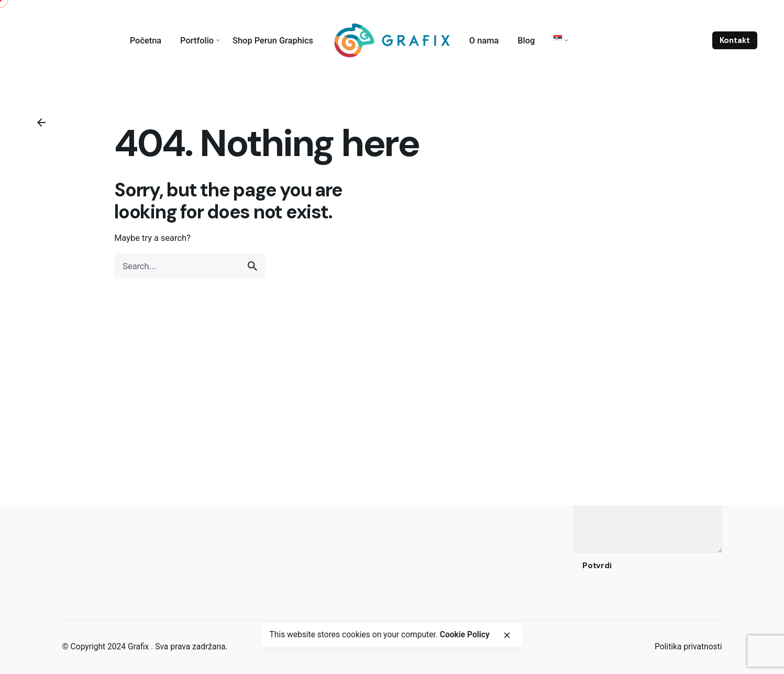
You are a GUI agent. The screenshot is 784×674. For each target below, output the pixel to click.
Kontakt (735, 40)
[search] (252, 266)
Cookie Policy (465, 635)
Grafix (139, 647)
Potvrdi (597, 566)
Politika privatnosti (688, 647)
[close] (507, 635)
